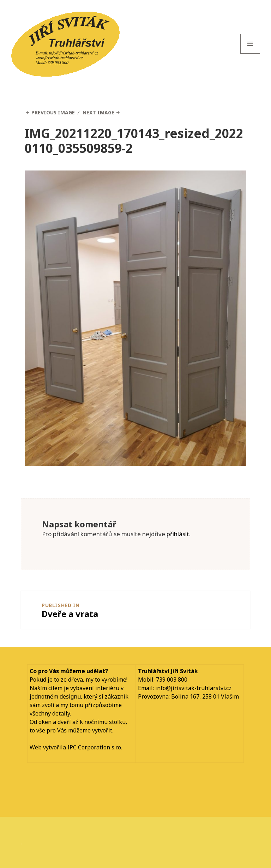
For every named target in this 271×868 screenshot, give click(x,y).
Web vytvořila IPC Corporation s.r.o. (76, 747)
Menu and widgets (250, 53)
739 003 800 (172, 680)
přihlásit (178, 534)
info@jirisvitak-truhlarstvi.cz (193, 688)
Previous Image (53, 112)
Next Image (98, 112)
